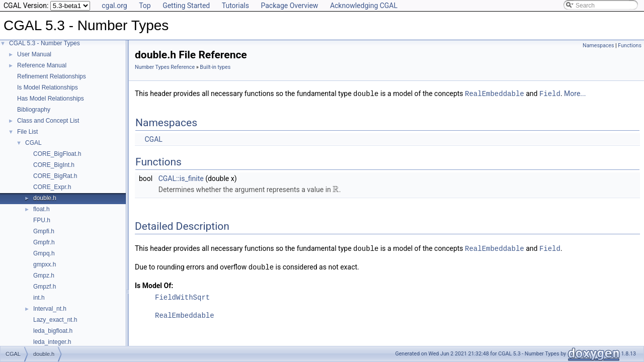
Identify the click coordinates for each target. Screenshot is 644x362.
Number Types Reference (165, 67)
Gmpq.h (44, 253)
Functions (630, 46)
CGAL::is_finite (181, 178)
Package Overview (289, 6)
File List (27, 132)
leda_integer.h (52, 342)
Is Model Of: (154, 284)
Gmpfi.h (44, 231)
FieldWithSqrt (182, 296)
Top (145, 6)
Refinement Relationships (52, 76)
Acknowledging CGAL (364, 6)
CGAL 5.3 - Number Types (45, 43)
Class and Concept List (48, 121)
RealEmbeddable (495, 93)
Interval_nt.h (50, 309)
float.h (42, 209)
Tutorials (235, 6)
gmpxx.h (45, 264)
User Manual (34, 54)
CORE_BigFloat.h (57, 154)
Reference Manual (42, 65)
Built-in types (215, 67)
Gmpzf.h (45, 287)
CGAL (33, 143)
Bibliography (34, 110)
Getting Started (186, 6)
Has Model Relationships (51, 99)
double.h (45, 198)
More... (575, 94)
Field (550, 93)
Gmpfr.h (44, 242)
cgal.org (114, 6)
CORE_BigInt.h (54, 165)
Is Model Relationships (48, 87)
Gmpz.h (44, 276)
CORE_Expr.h (52, 187)
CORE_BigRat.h (55, 176)
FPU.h (42, 220)
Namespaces (598, 46)
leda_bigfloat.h (53, 331)
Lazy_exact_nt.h (55, 320)
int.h (39, 298)
